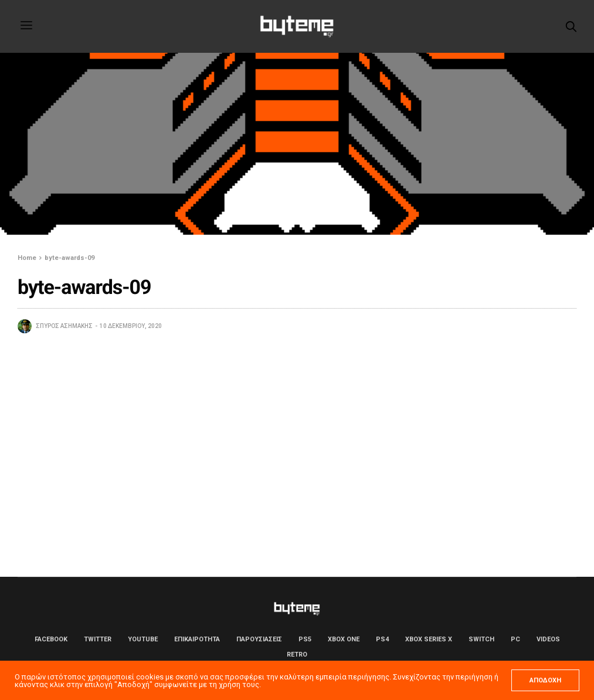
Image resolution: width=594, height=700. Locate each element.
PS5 (305, 639)
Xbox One (344, 639)
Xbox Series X (429, 639)
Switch (481, 639)
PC (515, 639)
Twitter (98, 639)
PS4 (382, 639)
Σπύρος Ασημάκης (64, 326)
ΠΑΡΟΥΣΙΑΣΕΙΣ (259, 639)
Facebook (51, 639)
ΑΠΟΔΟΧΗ (545, 680)
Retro (297, 655)
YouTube (143, 639)
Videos (548, 639)
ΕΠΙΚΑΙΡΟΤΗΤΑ (197, 639)
